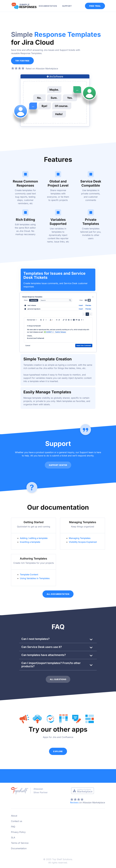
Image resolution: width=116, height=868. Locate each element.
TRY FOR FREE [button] (22, 61)
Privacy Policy (18, 831)
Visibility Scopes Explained (83, 542)
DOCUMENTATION (48, 6)
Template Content (29, 574)
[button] (58, 639)
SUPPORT (67, 6)
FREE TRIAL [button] (95, 6)
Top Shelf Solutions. (62, 859)
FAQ (13, 826)
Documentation (19, 848)
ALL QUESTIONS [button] (58, 679)
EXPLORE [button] (58, 751)
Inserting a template (30, 542)
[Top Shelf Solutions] (30, 790)
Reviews (74, 802)
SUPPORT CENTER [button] (58, 465)
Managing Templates (80, 538)
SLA (13, 837)
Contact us (17, 821)
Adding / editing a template (34, 538)
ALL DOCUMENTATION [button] (58, 594)
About (14, 815)
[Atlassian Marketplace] (83, 790)
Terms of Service (20, 842)
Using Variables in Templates (35, 578)
